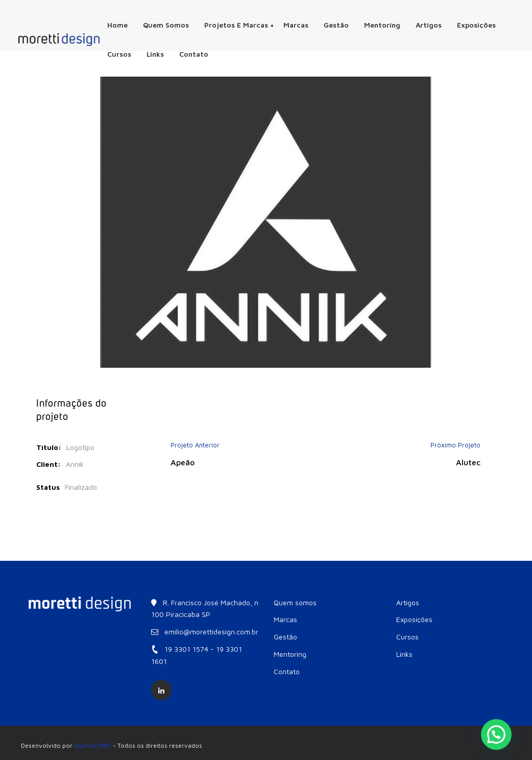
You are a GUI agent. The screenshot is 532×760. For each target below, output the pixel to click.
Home (117, 25)
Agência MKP (93, 745)
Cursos (119, 54)
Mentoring (382, 25)
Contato (194, 54)
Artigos (429, 25)
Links (155, 54)
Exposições (476, 25)
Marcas (296, 25)
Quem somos (166, 25)
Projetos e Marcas (239, 25)
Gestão (336, 25)
